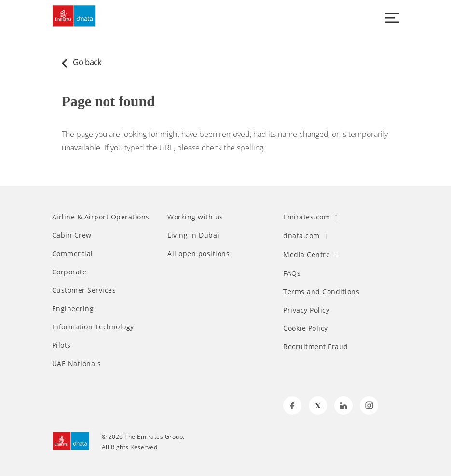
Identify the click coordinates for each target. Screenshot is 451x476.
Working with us (195, 217)
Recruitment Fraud (316, 347)
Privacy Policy (306, 310)
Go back (82, 62)
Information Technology (93, 327)
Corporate (69, 272)
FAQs (292, 273)
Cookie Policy (306, 328)
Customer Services (84, 290)
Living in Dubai (193, 235)
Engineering (73, 309)
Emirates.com (310, 217)
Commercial (73, 254)
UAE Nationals (77, 364)
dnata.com (305, 236)
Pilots (61, 345)
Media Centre (310, 254)
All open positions (198, 254)
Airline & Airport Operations (101, 217)
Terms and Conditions (321, 292)
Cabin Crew (72, 235)
